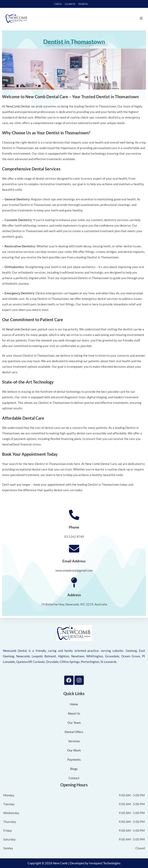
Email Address (74, 561)
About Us (74, 713)
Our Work (74, 750)
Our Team (74, 723)
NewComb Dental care (21, 329)
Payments (74, 759)
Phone (74, 527)
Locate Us (70, 4)
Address (74, 595)
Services (74, 741)
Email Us (83, 4)
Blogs (74, 769)
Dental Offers (74, 732)
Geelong (131, 651)
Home (74, 704)
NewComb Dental (18, 106)
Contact (74, 778)
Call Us (58, 4)
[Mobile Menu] (141, 18)
